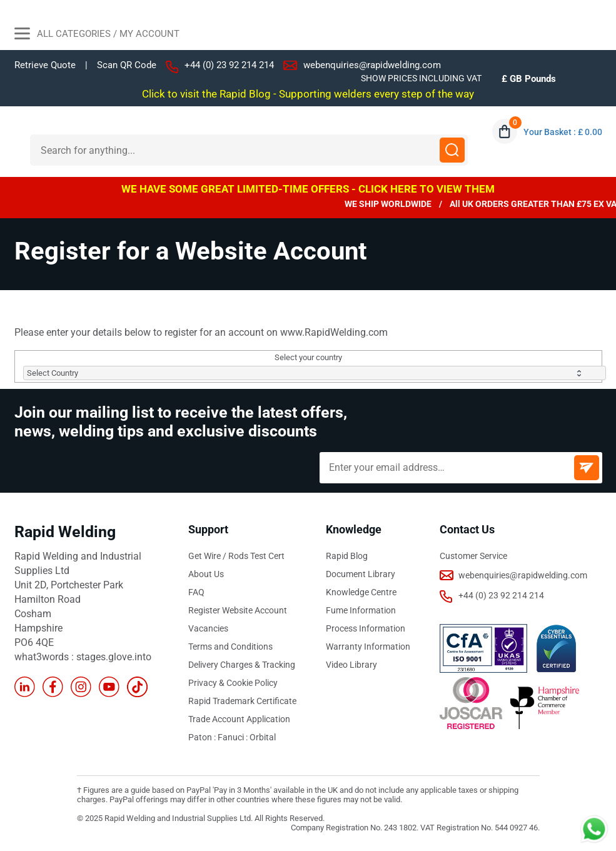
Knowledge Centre (361, 592)
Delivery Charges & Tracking (242, 665)
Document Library (361, 574)
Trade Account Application (239, 719)
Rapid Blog (347, 556)
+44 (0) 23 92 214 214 (229, 65)
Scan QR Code (127, 65)
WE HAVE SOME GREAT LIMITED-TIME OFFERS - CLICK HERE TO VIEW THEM (308, 189)
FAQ (196, 592)
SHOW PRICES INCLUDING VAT (421, 78)
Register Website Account (238, 610)
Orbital (263, 737)
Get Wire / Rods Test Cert (236, 556)
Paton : (203, 737)
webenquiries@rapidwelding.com (372, 65)
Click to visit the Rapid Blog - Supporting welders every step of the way (308, 94)
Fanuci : (234, 737)
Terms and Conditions (230, 647)
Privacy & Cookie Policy (233, 683)
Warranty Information (368, 647)
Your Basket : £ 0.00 (563, 132)
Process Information (366, 628)
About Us (206, 574)
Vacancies (208, 628)
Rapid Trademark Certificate (242, 701)
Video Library (351, 665)
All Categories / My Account (97, 35)
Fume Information (361, 610)
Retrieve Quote (45, 65)
